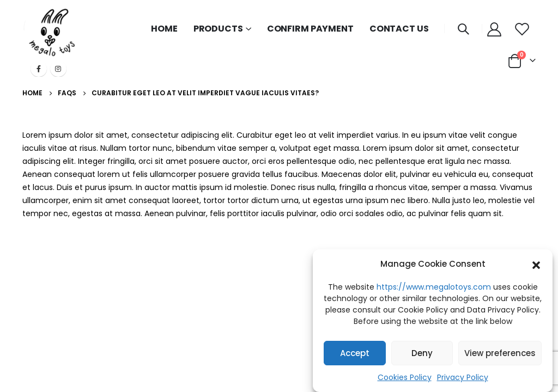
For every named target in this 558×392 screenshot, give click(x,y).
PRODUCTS (218, 29)
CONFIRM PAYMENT (310, 29)
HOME (164, 29)
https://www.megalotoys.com (434, 287)
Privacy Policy (463, 377)
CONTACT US (399, 29)
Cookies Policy (405, 377)
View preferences (500, 353)
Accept (355, 353)
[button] (536, 264)
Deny (422, 353)
